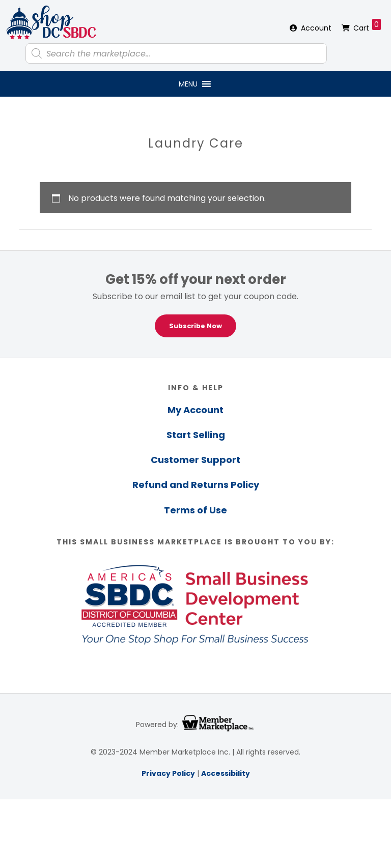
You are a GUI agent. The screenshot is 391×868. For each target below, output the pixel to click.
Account (316, 28)
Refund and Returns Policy (196, 485)
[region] (195, 304)
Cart (367, 26)
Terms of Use (195, 510)
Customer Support (195, 460)
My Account (195, 410)
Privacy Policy (168, 773)
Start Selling (196, 435)
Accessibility (226, 773)
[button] (188, 84)
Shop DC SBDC (51, 23)
